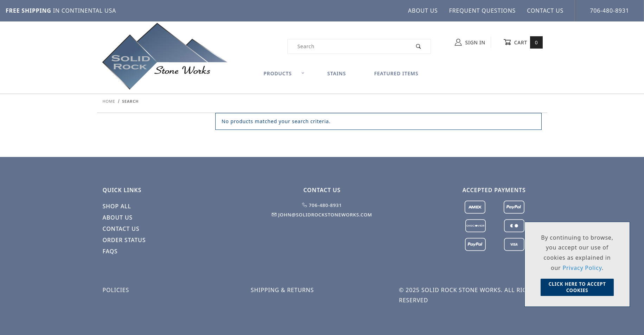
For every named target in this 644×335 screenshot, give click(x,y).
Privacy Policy (582, 268)
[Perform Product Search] (419, 46)
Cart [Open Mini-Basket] (523, 42)
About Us (423, 11)
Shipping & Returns (282, 290)
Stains (337, 73)
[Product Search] (347, 46)
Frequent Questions (483, 11)
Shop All (117, 206)
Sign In (470, 42)
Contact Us (545, 11)
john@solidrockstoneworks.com (322, 215)
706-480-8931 (609, 11)
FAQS (110, 251)
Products (284, 73)
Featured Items (396, 73)
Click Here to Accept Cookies (577, 287)
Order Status (124, 240)
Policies (116, 290)
